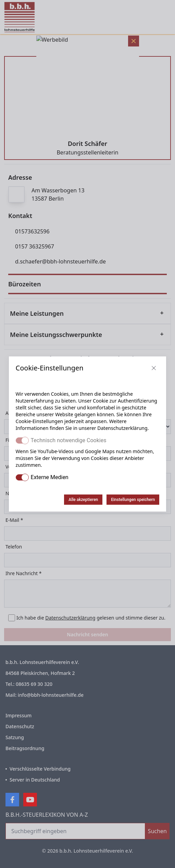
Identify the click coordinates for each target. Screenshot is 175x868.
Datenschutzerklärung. (123, 428)
